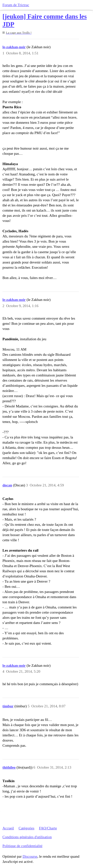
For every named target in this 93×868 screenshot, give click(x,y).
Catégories (26, 828)
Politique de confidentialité (22, 846)
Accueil (8, 828)
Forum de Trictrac (16, 5)
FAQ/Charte (48, 828)
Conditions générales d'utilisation (27, 837)
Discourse (30, 856)
